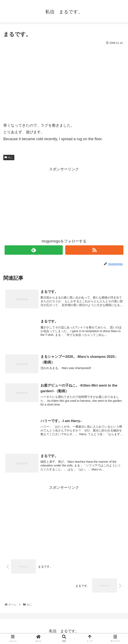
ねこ (9, 157)
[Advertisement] (64, 202)
